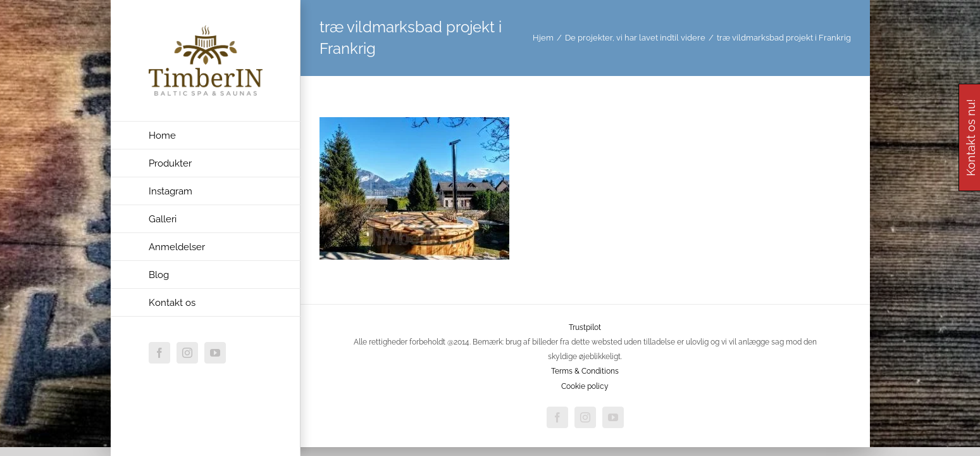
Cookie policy (585, 386)
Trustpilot (585, 327)
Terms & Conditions (585, 371)
